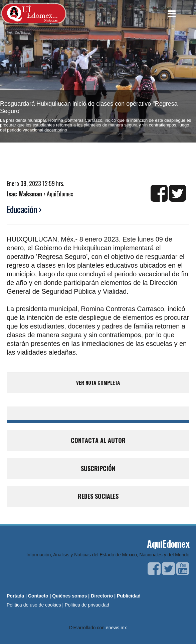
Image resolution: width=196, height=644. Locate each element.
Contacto (38, 596)
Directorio (102, 596)
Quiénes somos (69, 596)
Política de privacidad (87, 605)
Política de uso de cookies (34, 605)
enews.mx (116, 628)
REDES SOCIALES (98, 496)
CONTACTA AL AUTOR (98, 440)
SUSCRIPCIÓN (98, 468)
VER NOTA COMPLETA (98, 382)
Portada (15, 596)
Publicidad (129, 596)
